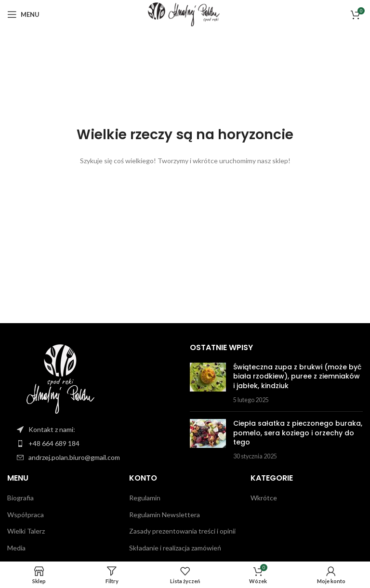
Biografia (20, 498)
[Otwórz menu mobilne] (23, 14)
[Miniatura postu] (208, 383)
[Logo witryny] (185, 14)
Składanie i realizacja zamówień (175, 548)
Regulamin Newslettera (165, 515)
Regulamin (145, 498)
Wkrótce (264, 498)
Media (16, 548)
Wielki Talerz (26, 531)
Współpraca (26, 515)
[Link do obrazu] (60, 377)
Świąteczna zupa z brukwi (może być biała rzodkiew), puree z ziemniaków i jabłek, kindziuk (297, 376)
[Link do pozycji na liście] (99, 444)
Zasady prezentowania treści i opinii (182, 531)
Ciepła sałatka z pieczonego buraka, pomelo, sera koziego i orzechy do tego (298, 433)
